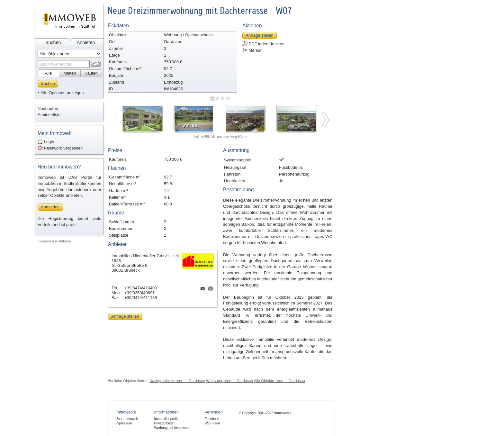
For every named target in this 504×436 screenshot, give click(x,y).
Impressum (124, 423)
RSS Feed (212, 423)
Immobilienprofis (166, 419)
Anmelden (50, 207)
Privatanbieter (164, 423)
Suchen (53, 42)
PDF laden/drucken (263, 44)
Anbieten (86, 42)
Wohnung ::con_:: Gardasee (230, 381)
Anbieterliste (49, 115)
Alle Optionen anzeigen (62, 93)
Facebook (212, 419)
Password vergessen (60, 148)
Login (46, 141)
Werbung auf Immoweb (171, 428)
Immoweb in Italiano (54, 241)
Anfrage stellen (260, 35)
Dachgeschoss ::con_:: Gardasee (177, 381)
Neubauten (48, 109)
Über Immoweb (127, 419)
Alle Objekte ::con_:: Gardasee (279, 381)
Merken (252, 50)
